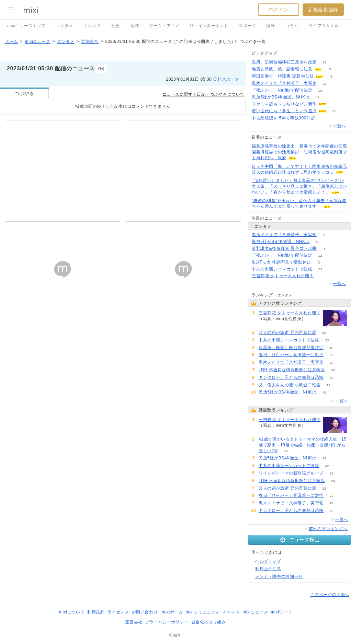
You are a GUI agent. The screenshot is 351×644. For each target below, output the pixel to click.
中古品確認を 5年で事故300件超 (283, 118)
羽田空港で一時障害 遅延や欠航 (283, 76)
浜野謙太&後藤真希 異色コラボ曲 (284, 248)
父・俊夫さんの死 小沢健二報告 (290, 385)
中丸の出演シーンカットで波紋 (282, 269)
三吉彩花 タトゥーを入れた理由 (283, 276)
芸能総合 (90, 42)
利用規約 (96, 612)
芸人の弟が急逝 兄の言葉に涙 (287, 332)
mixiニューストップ (26, 26)
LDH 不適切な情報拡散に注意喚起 (292, 370)
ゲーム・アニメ (164, 26)
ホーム (12, 42)
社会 (116, 26)
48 (318, 97)
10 (331, 348)
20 (324, 84)
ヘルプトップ (268, 561)
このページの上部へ (330, 595)
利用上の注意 (268, 569)
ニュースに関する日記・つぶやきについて (203, 94)
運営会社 (134, 622)
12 (320, 90)
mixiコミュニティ (203, 612)
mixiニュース (37, 42)
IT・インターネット (209, 26)
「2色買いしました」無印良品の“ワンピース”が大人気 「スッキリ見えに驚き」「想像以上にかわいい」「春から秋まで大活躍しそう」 (299, 186)
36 (324, 62)
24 (333, 370)
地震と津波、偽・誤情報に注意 (282, 69)
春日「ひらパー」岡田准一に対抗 (291, 355)
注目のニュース (267, 218)
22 (331, 355)
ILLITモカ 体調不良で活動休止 (281, 262)
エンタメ (65, 26)
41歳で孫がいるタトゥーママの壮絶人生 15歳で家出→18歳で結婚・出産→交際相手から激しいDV (303, 445)
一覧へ (339, 126)
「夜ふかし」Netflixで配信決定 (282, 90)
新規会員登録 (323, 10)
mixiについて (72, 612)
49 (318, 242)
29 (331, 473)
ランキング (262, 295)
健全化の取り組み (209, 622)
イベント (231, 612)
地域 (134, 26)
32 (320, 269)
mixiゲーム (172, 612)
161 (322, 276)
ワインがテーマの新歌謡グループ (291, 473)
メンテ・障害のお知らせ (279, 576)
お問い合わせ (145, 612)
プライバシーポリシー (167, 622)
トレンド (92, 26)
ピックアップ (264, 53)
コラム (292, 26)
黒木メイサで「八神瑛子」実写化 (284, 83)
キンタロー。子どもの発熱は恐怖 (291, 377)
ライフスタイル (324, 26)
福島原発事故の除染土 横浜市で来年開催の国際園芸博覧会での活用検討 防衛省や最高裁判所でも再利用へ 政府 (299, 152)
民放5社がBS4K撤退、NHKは (281, 97)
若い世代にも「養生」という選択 (284, 111)
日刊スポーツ (226, 79)
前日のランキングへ (328, 529)
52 (323, 118)
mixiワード (281, 612)
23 (324, 333)
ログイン (279, 10)
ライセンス (118, 612)
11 (334, 111)
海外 (270, 26)
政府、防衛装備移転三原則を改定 (284, 62)
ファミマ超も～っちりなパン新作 (284, 104)
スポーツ (247, 26)
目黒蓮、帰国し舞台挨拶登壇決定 (291, 348)
